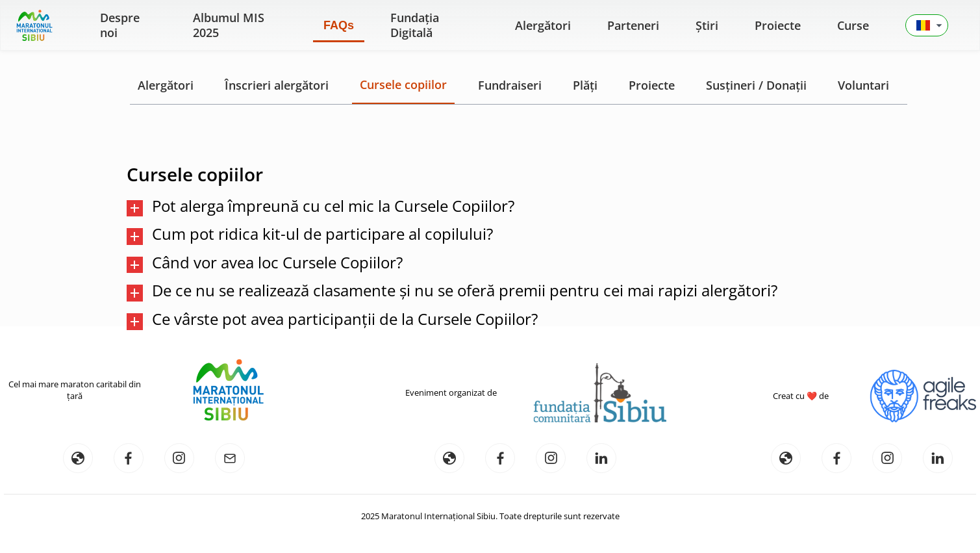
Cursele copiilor (403, 84)
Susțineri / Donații (756, 85)
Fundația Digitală (415, 25)
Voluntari (863, 85)
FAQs (339, 25)
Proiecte (778, 25)
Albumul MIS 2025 (229, 25)
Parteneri (633, 25)
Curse (853, 25)
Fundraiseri (510, 85)
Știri (707, 25)
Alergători (543, 25)
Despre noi (120, 25)
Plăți (585, 85)
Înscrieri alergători (277, 85)
